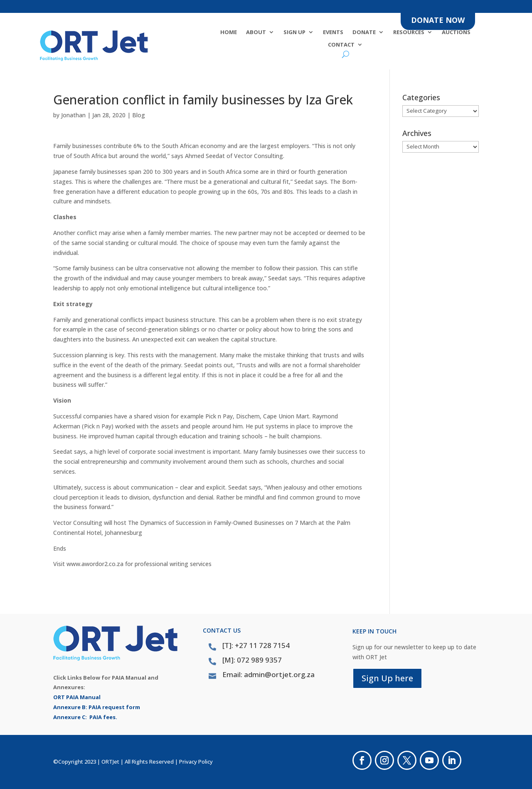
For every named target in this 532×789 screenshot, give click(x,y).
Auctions (456, 32)
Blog (139, 115)
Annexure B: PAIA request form (97, 707)
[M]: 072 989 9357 (252, 660)
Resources (409, 32)
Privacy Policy (196, 762)
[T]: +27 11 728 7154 (256, 645)
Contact (341, 45)
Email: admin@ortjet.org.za (268, 674)
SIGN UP (294, 32)
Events (333, 32)
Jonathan (73, 115)
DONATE (364, 32)
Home (229, 32)
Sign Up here (387, 678)
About (256, 32)
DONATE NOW (438, 20)
